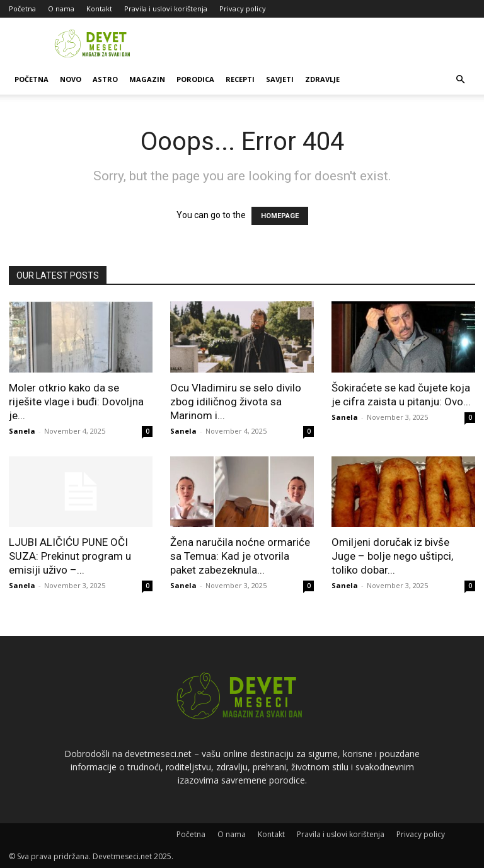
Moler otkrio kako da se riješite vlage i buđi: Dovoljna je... (76, 402)
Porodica (195, 79)
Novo (71, 79)
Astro (105, 79)
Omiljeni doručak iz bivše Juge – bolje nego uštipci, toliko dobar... (392, 556)
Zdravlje (322, 79)
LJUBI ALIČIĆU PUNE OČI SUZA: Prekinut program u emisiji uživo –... (70, 556)
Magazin (147, 79)
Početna (22, 9)
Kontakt (99, 9)
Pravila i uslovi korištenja (166, 9)
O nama (61, 9)
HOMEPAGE (280, 216)
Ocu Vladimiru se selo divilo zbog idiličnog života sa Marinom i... (236, 402)
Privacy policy (243, 9)
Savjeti (280, 79)
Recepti (240, 79)
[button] (460, 80)
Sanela (22, 431)
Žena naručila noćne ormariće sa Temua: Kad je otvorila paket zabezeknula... (240, 556)
